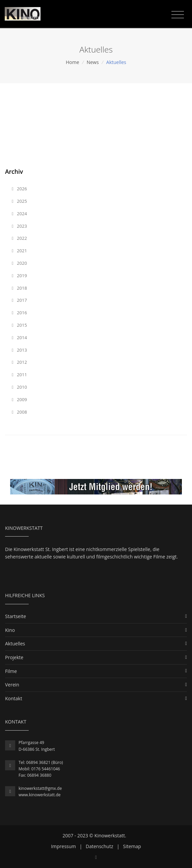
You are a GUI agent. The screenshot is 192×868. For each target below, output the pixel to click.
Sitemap (132, 846)
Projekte (14, 657)
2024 (19, 214)
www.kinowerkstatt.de (40, 795)
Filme (11, 671)
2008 (19, 412)
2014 (19, 337)
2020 (19, 263)
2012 (19, 362)
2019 (19, 276)
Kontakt (14, 698)
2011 (19, 375)
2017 (19, 300)
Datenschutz (99, 846)
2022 (19, 238)
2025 (19, 201)
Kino (10, 630)
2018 (19, 288)
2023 (19, 226)
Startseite (16, 616)
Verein (12, 685)
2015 (19, 325)
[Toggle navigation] (178, 15)
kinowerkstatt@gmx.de (40, 788)
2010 (19, 387)
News (93, 62)
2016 (19, 313)
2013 (19, 350)
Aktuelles (15, 644)
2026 (19, 189)
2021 (19, 251)
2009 (19, 399)
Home (73, 62)
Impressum (63, 846)
